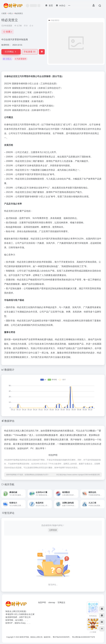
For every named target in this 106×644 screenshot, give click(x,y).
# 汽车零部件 (21, 59)
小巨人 (10, 13)
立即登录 (53, 530)
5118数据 (90, 431)
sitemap (52, 602)
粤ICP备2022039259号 (61, 637)
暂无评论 (9, 513)
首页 (5, 13)
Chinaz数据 (20, 435)
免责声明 (42, 602)
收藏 (8, 32)
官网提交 (61, 602)
